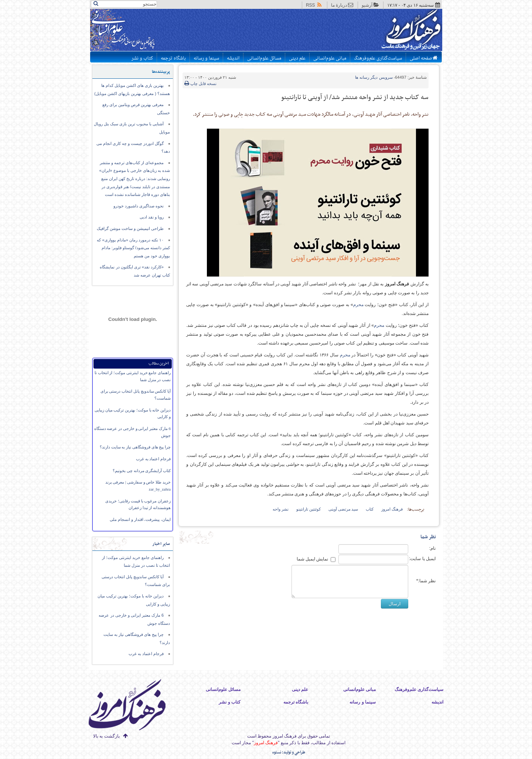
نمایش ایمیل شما (313, 559)
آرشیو (370, 5)
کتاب (370, 509)
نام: (432, 548)
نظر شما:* (426, 581)
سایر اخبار (161, 544)
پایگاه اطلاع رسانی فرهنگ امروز (383, 31)
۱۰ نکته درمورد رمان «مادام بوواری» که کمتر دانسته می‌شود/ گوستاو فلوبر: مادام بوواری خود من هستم (133, 248)
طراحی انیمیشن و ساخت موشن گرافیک (130, 228)
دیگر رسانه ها (374, 77)
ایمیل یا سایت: (422, 559)
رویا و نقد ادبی (152, 217)
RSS (314, 5)
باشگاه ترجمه (173, 58)
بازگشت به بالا (106, 736)
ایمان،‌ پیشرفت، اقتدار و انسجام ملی (140, 519)
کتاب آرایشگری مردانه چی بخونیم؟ (142, 471)
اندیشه (233, 58)
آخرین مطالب (159, 364)
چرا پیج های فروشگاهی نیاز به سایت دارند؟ (135, 447)
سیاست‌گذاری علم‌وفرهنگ (378, 58)
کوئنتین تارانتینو (308, 509)
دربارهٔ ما (342, 5)
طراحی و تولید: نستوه (289, 753)
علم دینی (297, 58)
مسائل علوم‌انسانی (264, 58)
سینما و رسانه (206, 58)
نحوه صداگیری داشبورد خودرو (139, 206)
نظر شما (428, 537)
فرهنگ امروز (392, 509)
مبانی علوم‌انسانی (330, 58)
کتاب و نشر (142, 58)
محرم (358, 305)
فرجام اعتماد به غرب (153, 459)
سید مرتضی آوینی (343, 509)
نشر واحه (281, 509)
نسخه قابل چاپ (200, 84)
